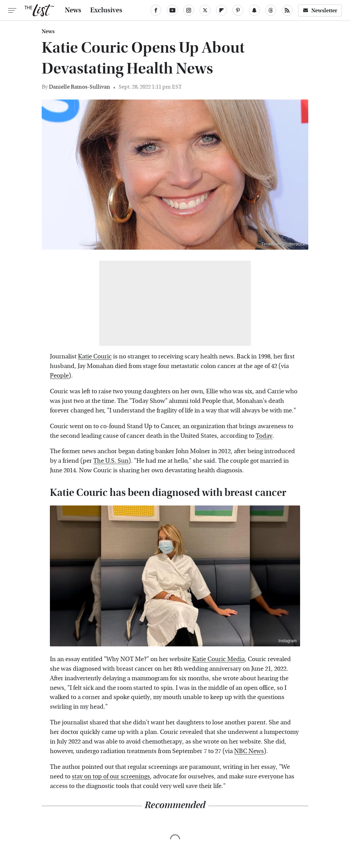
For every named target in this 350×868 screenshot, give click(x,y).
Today (264, 436)
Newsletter (320, 10)
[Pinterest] (238, 10)
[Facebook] (156, 10)
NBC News (249, 751)
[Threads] (271, 10)
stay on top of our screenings (111, 777)
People (59, 376)
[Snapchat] (254, 10)
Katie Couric (95, 357)
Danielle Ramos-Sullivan (79, 87)
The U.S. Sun (111, 461)
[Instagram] (189, 10)
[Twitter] (205, 10)
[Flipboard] (221, 10)
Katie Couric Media (218, 659)
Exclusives (106, 10)
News (73, 10)
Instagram (288, 641)
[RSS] (287, 10)
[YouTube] (172, 10)
